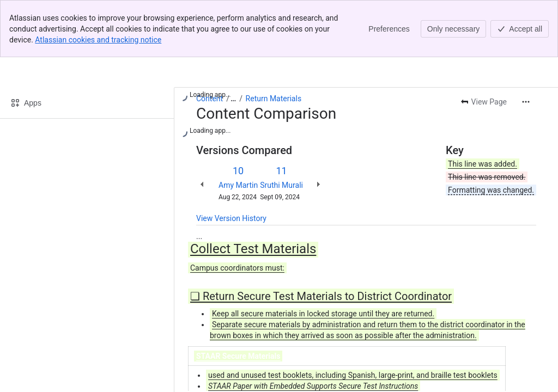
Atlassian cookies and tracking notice (98, 40)
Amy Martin (238, 185)
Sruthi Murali (281, 185)
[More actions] (526, 102)
